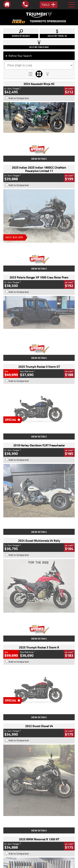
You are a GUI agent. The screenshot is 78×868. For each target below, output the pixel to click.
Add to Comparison (19, 98)
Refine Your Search (19, 56)
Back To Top (39, 763)
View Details (39, 159)
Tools (49, 5)
